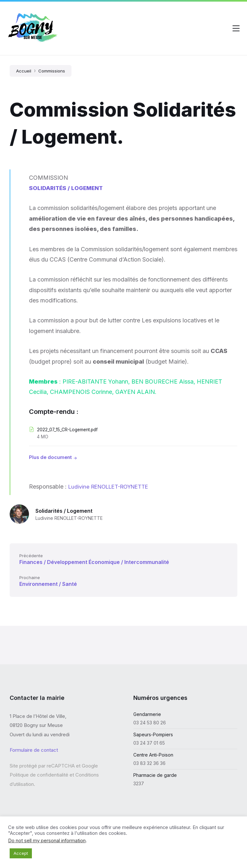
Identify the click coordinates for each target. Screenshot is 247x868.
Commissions (52, 71)
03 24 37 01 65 (149, 743)
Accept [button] (21, 853)
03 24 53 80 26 (150, 723)
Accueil (24, 71)
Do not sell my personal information (47, 841)
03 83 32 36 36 (149, 763)
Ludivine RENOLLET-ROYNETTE (113, 486)
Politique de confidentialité (39, 775)
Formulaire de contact (34, 750)
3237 (139, 783)
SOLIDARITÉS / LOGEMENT (67, 188)
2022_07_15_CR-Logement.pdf (70, 430)
